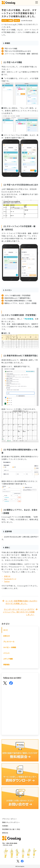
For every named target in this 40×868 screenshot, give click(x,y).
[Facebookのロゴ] (22, 861)
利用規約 (5, 826)
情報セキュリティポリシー (11, 822)
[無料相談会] (20, 751)
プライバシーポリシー (10, 819)
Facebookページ (10, 579)
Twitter (7, 581)
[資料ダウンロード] (20, 774)
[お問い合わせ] (20, 798)
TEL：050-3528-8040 (10, 843)
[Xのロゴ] (18, 861)
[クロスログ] (8, 3)
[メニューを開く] (37, 2)
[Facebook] (11, 683)
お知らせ (7, 576)
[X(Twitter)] (5, 683)
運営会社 (5, 833)
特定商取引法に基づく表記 (11, 829)
